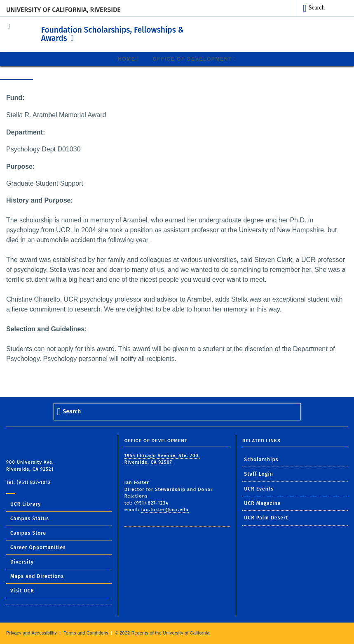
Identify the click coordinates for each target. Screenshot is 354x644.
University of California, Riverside (63, 10)
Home (127, 59)
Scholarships (261, 459)
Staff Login (259, 474)
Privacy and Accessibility (32, 633)
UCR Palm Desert (266, 518)
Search (317, 7)
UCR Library (26, 504)
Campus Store (28, 533)
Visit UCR (22, 590)
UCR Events (259, 488)
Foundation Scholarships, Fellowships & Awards (132, 33)
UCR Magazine (262, 503)
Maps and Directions (37, 576)
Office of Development (192, 59)
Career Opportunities (38, 547)
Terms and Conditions (86, 633)
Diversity (22, 561)
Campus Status (30, 518)
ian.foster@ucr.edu (165, 510)
